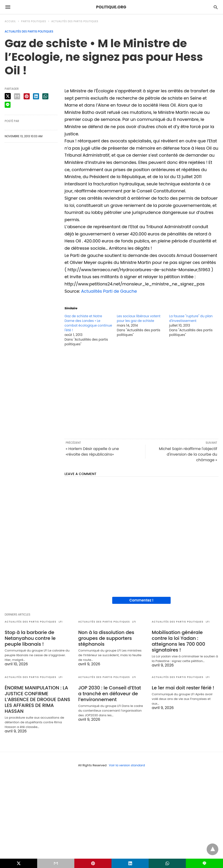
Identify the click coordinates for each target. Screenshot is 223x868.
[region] (141, 392)
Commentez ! (142, 600)
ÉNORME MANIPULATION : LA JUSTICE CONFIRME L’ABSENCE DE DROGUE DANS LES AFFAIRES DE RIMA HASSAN (37, 699)
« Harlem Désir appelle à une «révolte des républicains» (92, 452)
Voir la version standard (127, 765)
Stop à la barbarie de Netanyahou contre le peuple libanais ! (30, 638)
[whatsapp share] (45, 96)
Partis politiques (34, 21)
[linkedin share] (36, 96)
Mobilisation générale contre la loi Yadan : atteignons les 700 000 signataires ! (178, 641)
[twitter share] (8, 96)
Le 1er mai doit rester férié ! (183, 688)
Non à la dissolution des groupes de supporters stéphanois (106, 638)
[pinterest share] (27, 96)
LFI (61, 622)
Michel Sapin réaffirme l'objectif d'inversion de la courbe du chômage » (188, 454)
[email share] (17, 96)
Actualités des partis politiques (75, 21)
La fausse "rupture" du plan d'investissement (191, 318)
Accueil (10, 21)
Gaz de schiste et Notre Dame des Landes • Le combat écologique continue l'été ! (88, 323)
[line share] (8, 105)
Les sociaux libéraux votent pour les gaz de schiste (139, 318)
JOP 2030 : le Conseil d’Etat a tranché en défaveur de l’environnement (110, 694)
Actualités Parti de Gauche (109, 291)
